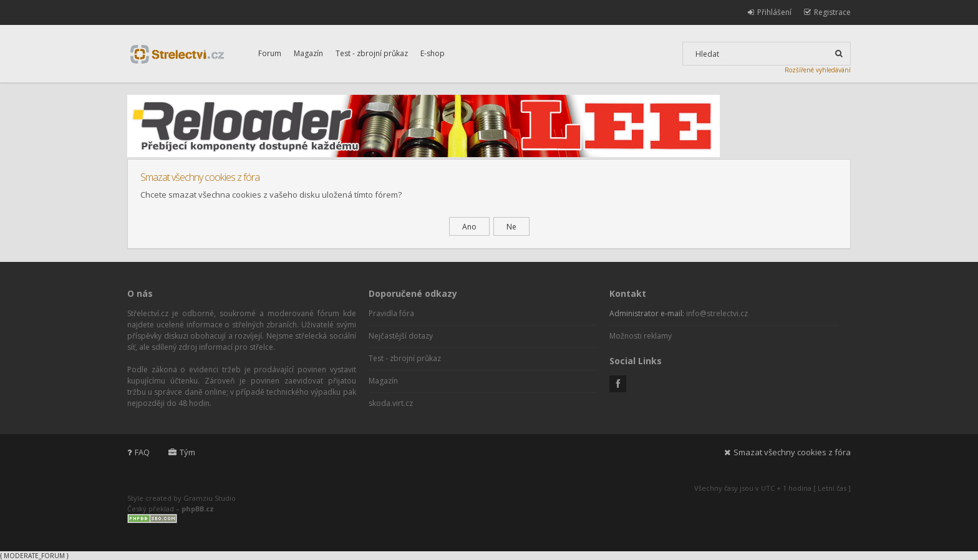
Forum (270, 53)
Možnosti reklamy (641, 336)
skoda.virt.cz (391, 403)
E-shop (433, 53)
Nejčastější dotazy (401, 336)
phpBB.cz (198, 509)
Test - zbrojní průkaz (372, 53)
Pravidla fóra (391, 313)
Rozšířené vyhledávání (818, 70)
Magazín (308, 53)
